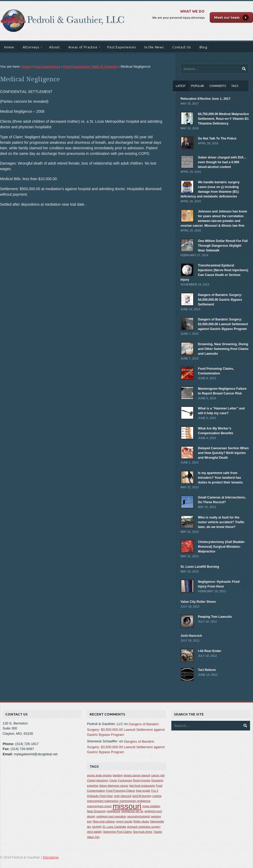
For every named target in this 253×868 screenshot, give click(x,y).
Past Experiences (122, 47)
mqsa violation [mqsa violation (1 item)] (151, 806)
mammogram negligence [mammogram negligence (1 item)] (135, 801)
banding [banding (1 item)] (118, 775)
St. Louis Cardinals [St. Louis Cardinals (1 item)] (114, 827)
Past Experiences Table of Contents (90, 66)
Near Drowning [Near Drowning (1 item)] (96, 811)
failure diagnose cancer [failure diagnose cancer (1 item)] (114, 786)
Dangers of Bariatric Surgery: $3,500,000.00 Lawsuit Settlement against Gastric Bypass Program (223, 324)
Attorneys (31, 48)
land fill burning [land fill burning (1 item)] (142, 796)
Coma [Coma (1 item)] (113, 780)
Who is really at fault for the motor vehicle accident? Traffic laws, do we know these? (221, 522)
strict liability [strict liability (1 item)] (94, 832)
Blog (203, 47)
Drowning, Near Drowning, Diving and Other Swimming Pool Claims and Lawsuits (223, 349)
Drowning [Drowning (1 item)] (157, 780)
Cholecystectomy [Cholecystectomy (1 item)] (98, 780)
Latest (181, 86)
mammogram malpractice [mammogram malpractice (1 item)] (103, 801)
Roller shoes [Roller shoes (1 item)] (141, 821)
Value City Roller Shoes (198, 602)
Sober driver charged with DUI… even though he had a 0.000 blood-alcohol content (222, 162)
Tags (235, 86)
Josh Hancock (191, 636)
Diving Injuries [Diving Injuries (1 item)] (142, 780)
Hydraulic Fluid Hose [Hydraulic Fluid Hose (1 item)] (100, 796)
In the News (154, 47)
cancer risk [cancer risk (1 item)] (158, 775)
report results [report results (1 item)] (124, 821)
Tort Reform (207, 670)
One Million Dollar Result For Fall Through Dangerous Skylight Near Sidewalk (223, 246)
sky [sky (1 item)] (89, 827)
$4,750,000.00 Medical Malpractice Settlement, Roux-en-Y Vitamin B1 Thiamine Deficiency (223, 119)
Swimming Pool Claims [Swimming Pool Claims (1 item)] (117, 832)
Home (9, 47)
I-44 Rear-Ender (210, 651)
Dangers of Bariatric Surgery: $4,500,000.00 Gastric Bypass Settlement (220, 300)
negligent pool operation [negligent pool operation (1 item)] (111, 816)
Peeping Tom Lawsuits (215, 617)
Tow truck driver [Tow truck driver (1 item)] (143, 832)
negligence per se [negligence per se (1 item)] (132, 811)
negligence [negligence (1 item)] (114, 811)
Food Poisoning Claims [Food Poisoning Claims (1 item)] (120, 791)
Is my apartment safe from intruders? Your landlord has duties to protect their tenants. (221, 478)
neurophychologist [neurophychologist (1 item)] (138, 816)
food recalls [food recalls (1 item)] (143, 791)
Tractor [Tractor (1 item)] (158, 832)
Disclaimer (51, 857)
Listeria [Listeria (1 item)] (157, 796)
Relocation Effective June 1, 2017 (205, 99)
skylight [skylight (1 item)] (97, 827)
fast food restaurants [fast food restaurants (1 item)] (142, 786)
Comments (218, 86)
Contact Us (182, 47)
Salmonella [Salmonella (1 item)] (157, 821)
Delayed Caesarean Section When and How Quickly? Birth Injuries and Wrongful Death (223, 453)
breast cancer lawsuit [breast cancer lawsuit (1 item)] (137, 775)
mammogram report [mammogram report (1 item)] (99, 806)
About (54, 47)
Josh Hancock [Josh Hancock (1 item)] (123, 796)
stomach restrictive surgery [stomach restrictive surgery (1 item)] (144, 827)
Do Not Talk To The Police (217, 139)
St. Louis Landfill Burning (200, 567)
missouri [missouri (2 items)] (127, 806)
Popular (198, 86)
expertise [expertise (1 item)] (93, 786)
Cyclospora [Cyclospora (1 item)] (125, 780)
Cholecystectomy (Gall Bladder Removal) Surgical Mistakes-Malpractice (221, 547)
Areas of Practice (83, 48)
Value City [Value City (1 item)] (93, 837)
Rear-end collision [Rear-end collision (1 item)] (104, 821)
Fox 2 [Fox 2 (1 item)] (155, 791)
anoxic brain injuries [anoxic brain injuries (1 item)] (99, 775)
